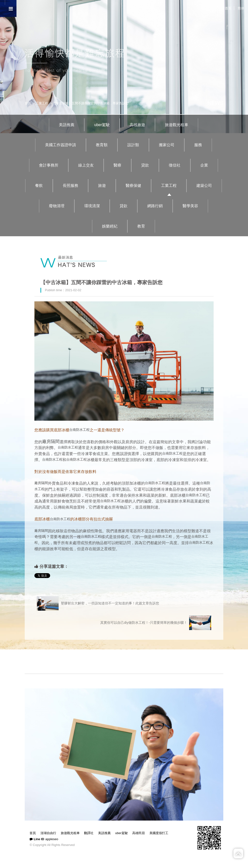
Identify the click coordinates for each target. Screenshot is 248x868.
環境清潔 (92, 206)
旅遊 (102, 186)
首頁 (28, 103)
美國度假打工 (159, 833)
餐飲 (39, 186)
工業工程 (42, 103)
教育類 (102, 145)
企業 (204, 165)
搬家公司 (167, 145)
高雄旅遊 (137, 125)
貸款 (145, 165)
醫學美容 (190, 206)
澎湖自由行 (48, 833)
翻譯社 (89, 833)
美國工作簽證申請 (61, 145)
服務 (198, 145)
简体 (241, 8)
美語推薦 (67, 125)
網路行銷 (155, 206)
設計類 (133, 145)
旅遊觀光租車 (177, 125)
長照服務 (70, 186)
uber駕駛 (102, 125)
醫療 (117, 165)
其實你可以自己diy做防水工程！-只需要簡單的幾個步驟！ (156, 623)
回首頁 (226, 8)
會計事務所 (49, 165)
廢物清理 (57, 206)
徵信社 (175, 165)
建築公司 (204, 186)
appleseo (52, 839)
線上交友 (86, 165)
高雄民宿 (139, 833)
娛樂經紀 (110, 226)
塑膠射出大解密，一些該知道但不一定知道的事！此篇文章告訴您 (98, 603)
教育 (141, 226)
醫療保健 (133, 186)
